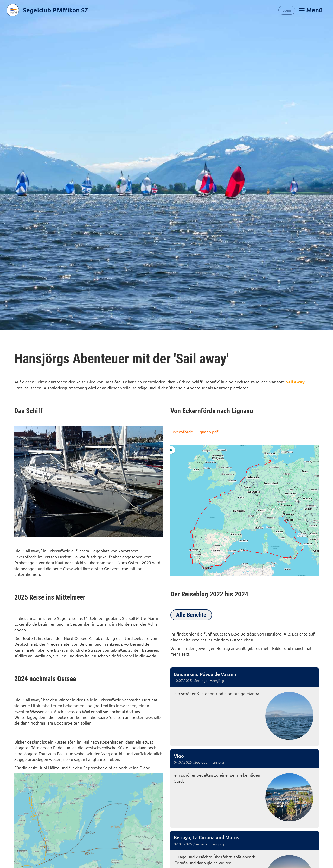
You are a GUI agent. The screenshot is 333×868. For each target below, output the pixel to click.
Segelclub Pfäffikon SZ (56, 10)
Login (287, 10)
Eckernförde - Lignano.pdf (194, 432)
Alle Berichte (191, 615)
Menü (311, 10)
